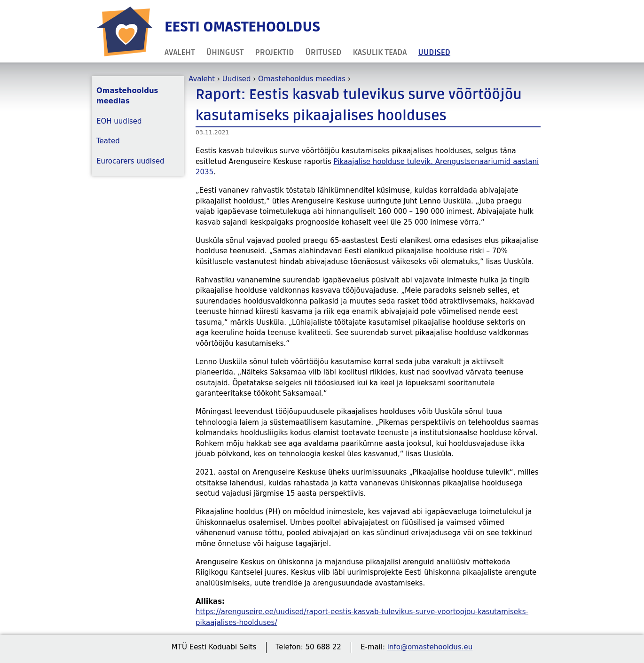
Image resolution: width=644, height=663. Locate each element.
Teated (108, 141)
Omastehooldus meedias (302, 79)
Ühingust (225, 52)
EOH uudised (119, 121)
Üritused (323, 52)
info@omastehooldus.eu (430, 647)
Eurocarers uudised (130, 161)
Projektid (275, 52)
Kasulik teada (380, 52)
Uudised (434, 52)
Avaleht (180, 52)
